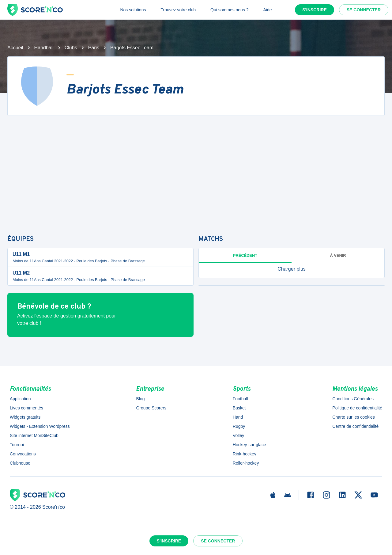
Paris (94, 48)
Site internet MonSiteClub (34, 435)
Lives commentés (26, 408)
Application (20, 399)
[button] (292, 269)
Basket (239, 408)
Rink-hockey (245, 454)
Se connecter (364, 10)
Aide (268, 10)
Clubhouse (20, 463)
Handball (44, 48)
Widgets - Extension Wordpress (40, 426)
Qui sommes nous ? (230, 10)
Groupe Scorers (151, 408)
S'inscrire (315, 10)
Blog (140, 399)
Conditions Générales (353, 399)
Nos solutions (133, 10)
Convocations (23, 454)
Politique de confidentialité (357, 408)
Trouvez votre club (178, 10)
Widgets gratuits (25, 417)
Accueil (15, 48)
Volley (238, 435)
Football (240, 399)
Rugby (239, 426)
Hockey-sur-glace (249, 445)
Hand (238, 417)
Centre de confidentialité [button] (355, 426)
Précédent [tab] (245, 255)
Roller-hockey (246, 463)
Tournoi (17, 445)
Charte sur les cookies (354, 417)
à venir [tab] (338, 255)
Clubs (71, 48)
